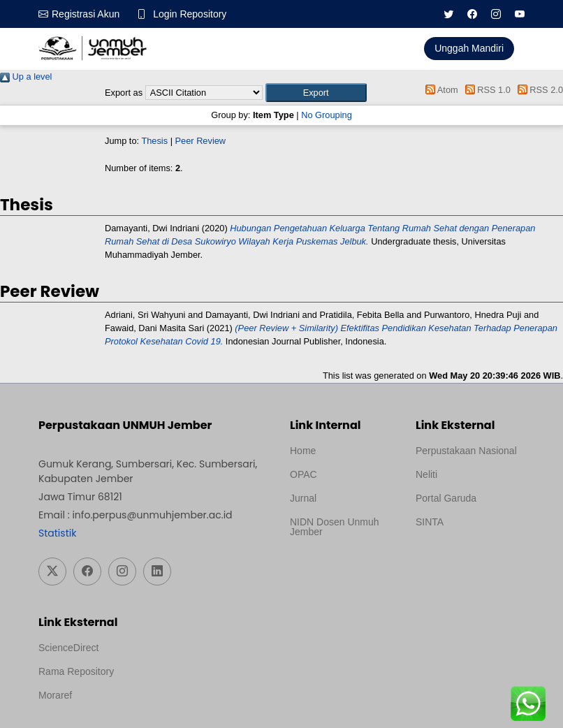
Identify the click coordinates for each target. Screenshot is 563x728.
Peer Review (201, 141)
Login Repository (190, 14)
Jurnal (303, 498)
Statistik (57, 533)
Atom (440, 90)
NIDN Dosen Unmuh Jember (335, 527)
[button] (316, 93)
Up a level (26, 77)
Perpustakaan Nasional (466, 451)
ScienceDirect (68, 648)
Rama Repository (76, 671)
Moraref (55, 695)
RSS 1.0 (485, 90)
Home (303, 451)
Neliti (426, 474)
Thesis (154, 141)
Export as (124, 93)
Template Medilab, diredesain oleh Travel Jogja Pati (463, 555)
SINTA (430, 522)
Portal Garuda (446, 498)
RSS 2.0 (538, 90)
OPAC (304, 474)
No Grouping (327, 115)
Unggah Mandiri (469, 48)
